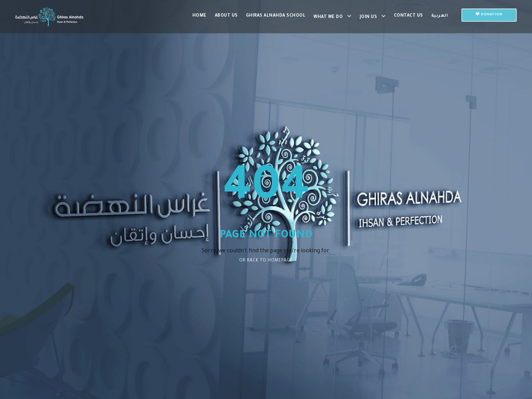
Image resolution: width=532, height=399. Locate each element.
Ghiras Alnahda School (276, 16)
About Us (226, 16)
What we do (328, 17)
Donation (489, 14)
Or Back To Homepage (266, 261)
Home (199, 16)
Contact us (408, 16)
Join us (368, 17)
